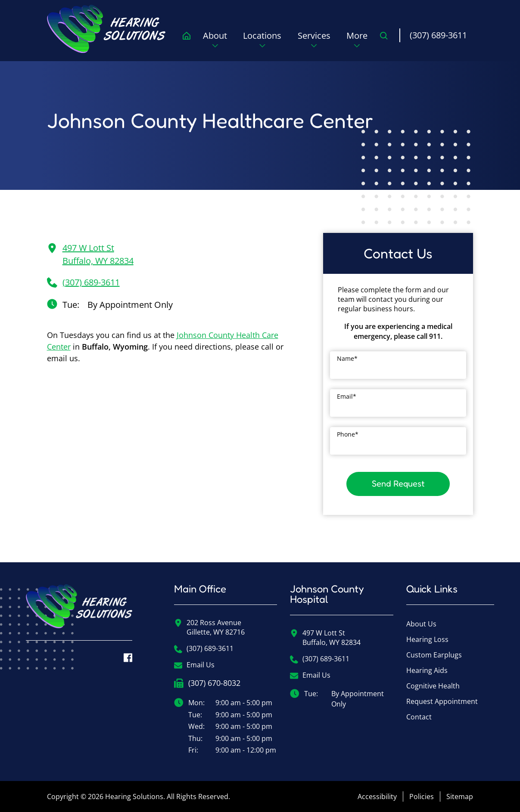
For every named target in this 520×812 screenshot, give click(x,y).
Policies (422, 797)
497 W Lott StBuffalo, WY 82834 (90, 254)
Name (347, 358)
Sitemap (460, 797)
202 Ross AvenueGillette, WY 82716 (209, 627)
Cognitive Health (433, 686)
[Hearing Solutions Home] (79, 612)
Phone (348, 434)
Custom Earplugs (434, 655)
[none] (215, 42)
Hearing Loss (427, 639)
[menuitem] (108, 29)
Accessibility (377, 797)
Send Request (398, 483)
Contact (419, 717)
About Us (421, 624)
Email (347, 396)
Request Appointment (442, 701)
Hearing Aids (427, 670)
